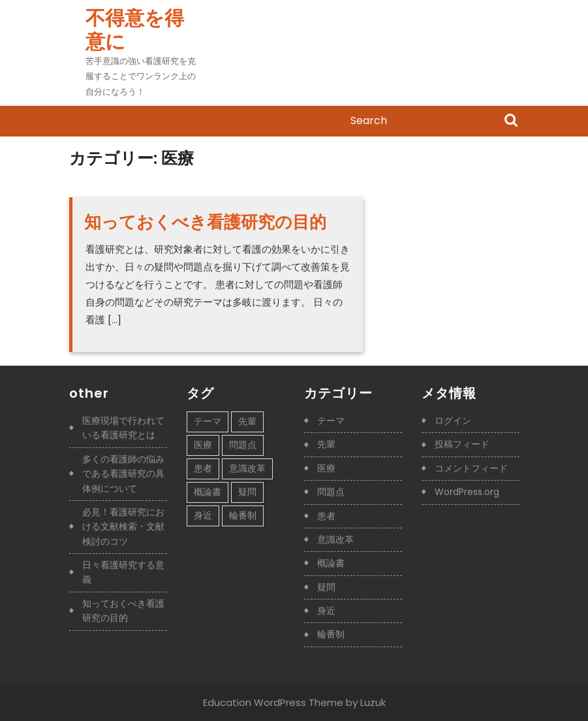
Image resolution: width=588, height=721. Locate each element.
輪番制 (331, 634)
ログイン (453, 421)
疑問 (326, 587)
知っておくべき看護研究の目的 (205, 222)
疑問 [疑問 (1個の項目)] (247, 492)
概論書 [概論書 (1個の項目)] (208, 492)
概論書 (331, 563)
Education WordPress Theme (273, 702)
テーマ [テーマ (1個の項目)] (208, 421)
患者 (326, 516)
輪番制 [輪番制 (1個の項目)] (243, 515)
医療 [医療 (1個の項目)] (203, 445)
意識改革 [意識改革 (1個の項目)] (247, 468)
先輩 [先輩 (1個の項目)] (247, 421)
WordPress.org (467, 492)
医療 (326, 468)
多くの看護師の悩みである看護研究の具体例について (123, 474)
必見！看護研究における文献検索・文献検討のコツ (123, 527)
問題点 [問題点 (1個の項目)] (243, 445)
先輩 (326, 444)
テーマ (331, 421)
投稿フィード (462, 444)
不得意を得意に (135, 30)
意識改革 (335, 539)
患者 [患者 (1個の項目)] (203, 468)
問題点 (331, 492)
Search (511, 121)
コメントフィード (471, 468)
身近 (326, 611)
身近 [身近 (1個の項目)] (203, 515)
